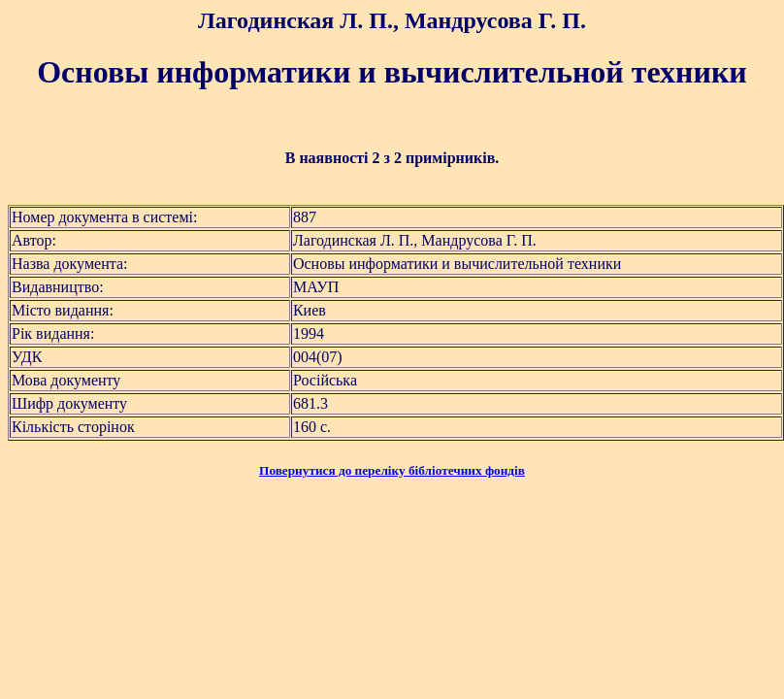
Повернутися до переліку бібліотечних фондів (392, 470)
